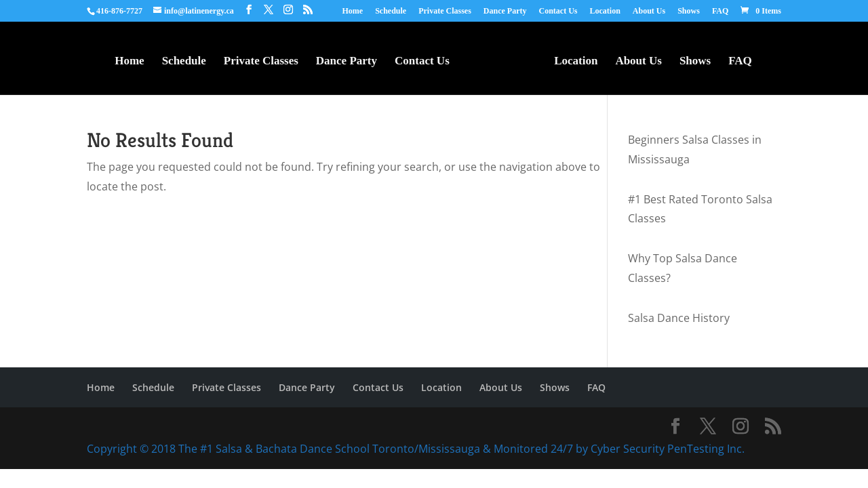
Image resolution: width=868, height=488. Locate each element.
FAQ (720, 11)
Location (605, 11)
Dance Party (505, 11)
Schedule (391, 11)
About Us (649, 11)
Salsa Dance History (679, 318)
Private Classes (445, 11)
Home (353, 11)
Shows (689, 11)
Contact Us (558, 11)
